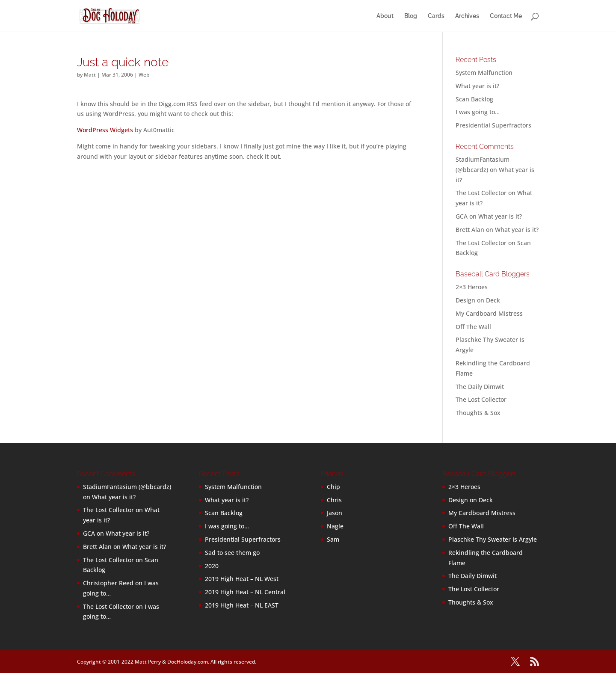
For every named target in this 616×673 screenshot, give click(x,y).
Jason (335, 513)
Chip (333, 487)
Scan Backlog (474, 99)
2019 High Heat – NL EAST (242, 605)
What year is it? (477, 86)
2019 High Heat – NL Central (245, 592)
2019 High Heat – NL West (242, 579)
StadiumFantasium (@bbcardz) (127, 487)
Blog (411, 16)
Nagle (335, 526)
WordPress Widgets (105, 130)
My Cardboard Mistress (489, 313)
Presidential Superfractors (493, 125)
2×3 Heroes (472, 287)
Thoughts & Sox (478, 413)
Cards (436, 16)
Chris (334, 500)
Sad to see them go (232, 553)
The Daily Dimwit (480, 387)
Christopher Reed (108, 583)
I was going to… (478, 112)
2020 (212, 566)
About (385, 16)
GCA (462, 216)
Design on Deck (478, 300)
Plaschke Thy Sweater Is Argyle (493, 539)
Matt (90, 75)
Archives (467, 16)
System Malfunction (484, 73)
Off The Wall (473, 327)
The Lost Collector (481, 399)
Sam (333, 539)
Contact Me (506, 16)
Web (144, 75)
